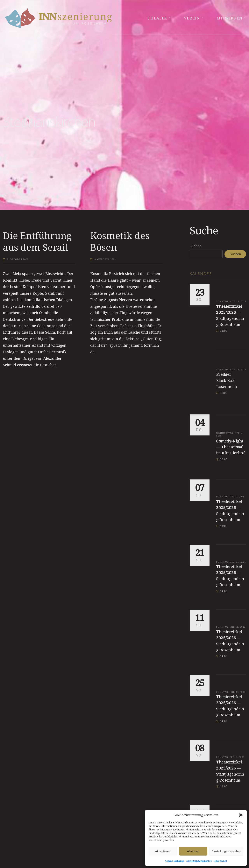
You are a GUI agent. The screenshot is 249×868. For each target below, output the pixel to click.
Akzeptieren (163, 851)
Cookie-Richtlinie (175, 861)
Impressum (220, 861)
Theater (157, 18)
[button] (241, 815)
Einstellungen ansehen (226, 851)
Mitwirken (230, 18)
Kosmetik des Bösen (120, 241)
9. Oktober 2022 (18, 259)
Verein (192, 18)
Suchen (196, 246)
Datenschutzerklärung (199, 861)
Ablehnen (193, 851)
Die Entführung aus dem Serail (37, 241)
